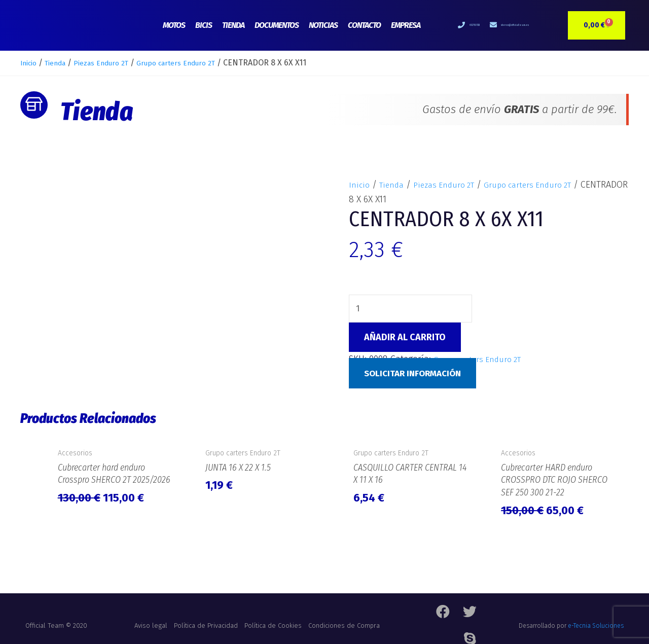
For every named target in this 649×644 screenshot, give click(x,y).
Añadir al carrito (405, 339)
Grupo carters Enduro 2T (201, 63)
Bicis (204, 25)
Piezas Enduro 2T (115, 63)
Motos (174, 25)
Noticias (323, 25)
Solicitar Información (416, 375)
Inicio (30, 63)
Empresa (406, 25)
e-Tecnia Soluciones (596, 621)
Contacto (364, 25)
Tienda (233, 25)
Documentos (277, 25)
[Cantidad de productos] (414, 309)
